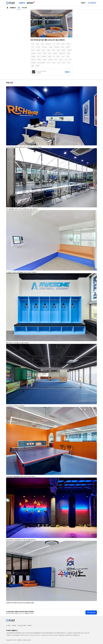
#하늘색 (33, 53)
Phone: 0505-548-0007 (48, 633)
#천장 (42, 44)
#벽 (54, 44)
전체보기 (67, 72)
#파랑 (58, 50)
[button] (95, 88)
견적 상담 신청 (91, 612)
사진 (19, 8)
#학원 (38, 66)
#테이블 (33, 63)
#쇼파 (54, 63)
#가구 (70, 60)
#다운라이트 (62, 53)
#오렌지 (68, 47)
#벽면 (58, 44)
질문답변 (30, 3)
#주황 (33, 50)
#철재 (33, 66)
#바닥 (63, 44)
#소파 (59, 63)
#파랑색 (70, 50)
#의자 (64, 63)
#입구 (58, 56)
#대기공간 (45, 47)
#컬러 (44, 50)
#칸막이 (39, 60)
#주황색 (38, 50)
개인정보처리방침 (22, 625)
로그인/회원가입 (92, 3)
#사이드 (48, 63)
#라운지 (38, 47)
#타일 (51, 47)
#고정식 (61, 60)
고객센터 (8, 625)
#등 (38, 56)
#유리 (68, 56)
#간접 (50, 56)
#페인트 (68, 44)
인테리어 (22, 3)
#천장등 (55, 53)
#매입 (69, 53)
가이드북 (24, 8)
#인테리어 (48, 44)
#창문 (45, 60)
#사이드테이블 (41, 63)
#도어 (63, 56)
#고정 (55, 60)
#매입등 (33, 56)
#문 (54, 56)
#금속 (69, 63)
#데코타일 (57, 47)
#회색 (45, 53)
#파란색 (64, 50)
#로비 (33, 47)
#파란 (53, 50)
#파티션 (33, 60)
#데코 (63, 47)
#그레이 (39, 53)
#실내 (38, 44)
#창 (66, 60)
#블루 (48, 50)
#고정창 (50, 60)
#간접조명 (44, 56)
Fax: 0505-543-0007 (59, 633)
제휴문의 (83, 3)
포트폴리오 (13, 8)
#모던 (33, 44)
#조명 (50, 53)
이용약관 (14, 625)
